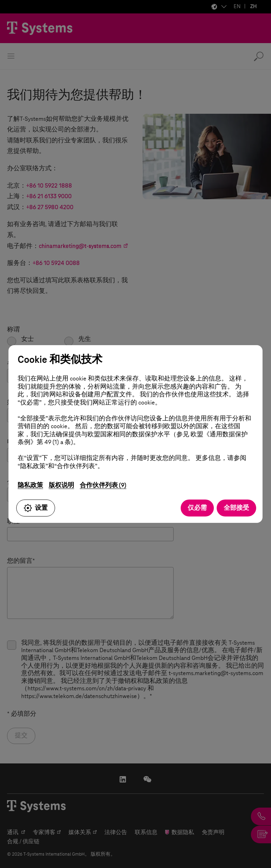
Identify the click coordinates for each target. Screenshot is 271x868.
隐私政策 (30, 485)
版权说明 (61, 485)
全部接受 (236, 508)
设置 (36, 508)
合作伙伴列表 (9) (103, 485)
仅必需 (197, 508)
